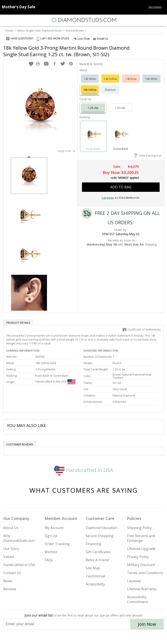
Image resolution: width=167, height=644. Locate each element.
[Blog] (105, 637)
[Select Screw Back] (121, 134)
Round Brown (75, 30)
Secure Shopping (100, 536)
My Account (54, 528)
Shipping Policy (139, 528)
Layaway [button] (108, 198)
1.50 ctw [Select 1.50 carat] (120, 108)
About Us (11, 528)
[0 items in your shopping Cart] (161, 20)
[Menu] (5, 20)
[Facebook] (84, 637)
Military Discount (141, 565)
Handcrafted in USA (84, 470)
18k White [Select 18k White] (151, 79)
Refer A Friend (97, 560)
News (8, 581)
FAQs (49, 560)
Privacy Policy (138, 557)
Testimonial (95, 576)
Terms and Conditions (145, 573)
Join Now (147, 624)
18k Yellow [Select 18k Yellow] (90, 90)
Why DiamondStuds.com (19, 538)
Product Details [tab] (18, 323)
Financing (94, 544)
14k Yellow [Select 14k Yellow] (110, 79)
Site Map (93, 568)
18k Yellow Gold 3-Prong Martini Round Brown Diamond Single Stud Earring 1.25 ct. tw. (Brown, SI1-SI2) (66, 51)
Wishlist (51, 552)
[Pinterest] (94, 637)
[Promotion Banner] (18, 7)
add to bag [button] (121, 187)
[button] (31, 64)
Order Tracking (57, 544)
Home (9, 30)
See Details (157, 7)
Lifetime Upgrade (141, 549)
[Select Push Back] (93, 134)
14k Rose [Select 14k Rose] (131, 79)
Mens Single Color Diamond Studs (40, 30)
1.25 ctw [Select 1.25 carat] (93, 108)
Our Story (11, 549)
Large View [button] (67, 151)
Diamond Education (102, 528)
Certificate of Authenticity (142, 329)
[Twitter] (73, 637)
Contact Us (12, 573)
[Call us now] (153, 20)
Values (9, 557)
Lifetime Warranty (142, 589)
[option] (29, 175)
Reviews (10, 589)
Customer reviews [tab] (20, 444)
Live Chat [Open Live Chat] (81, 39)
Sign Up (51, 536)
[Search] (14, 20)
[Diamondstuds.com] (83, 20)
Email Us (101, 39)
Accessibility (95, 584)
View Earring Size (148, 155)
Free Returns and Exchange (141, 538)
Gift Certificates (98, 552)
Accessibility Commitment (138, 599)
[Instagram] (61, 637)
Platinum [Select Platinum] (110, 90)
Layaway (134, 581)
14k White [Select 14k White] (90, 79)
